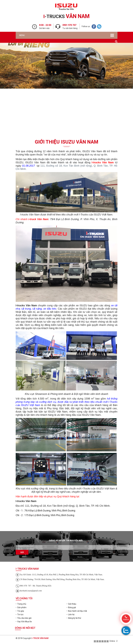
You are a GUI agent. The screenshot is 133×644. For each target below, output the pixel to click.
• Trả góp (20, 611)
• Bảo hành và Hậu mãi (77, 611)
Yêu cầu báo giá (67, 97)
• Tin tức (20, 614)
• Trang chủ (21, 604)
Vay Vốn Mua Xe (67, 130)
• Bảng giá (71, 607)
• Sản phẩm (21, 607)
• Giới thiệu (71, 604)
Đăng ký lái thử (67, 114)
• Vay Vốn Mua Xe (24, 622)
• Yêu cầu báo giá (24, 618)
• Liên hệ (70, 614)
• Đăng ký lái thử (74, 618)
